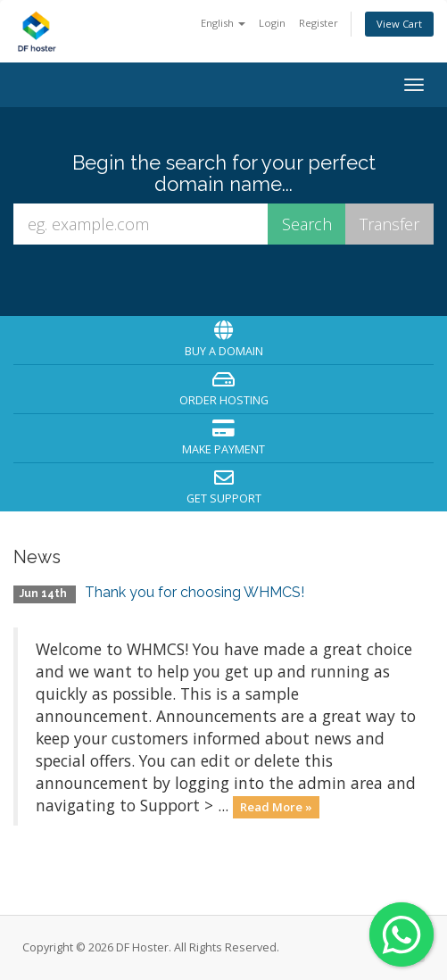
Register (319, 23)
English (223, 23)
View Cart (399, 24)
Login (272, 23)
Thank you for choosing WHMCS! (195, 592)
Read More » (276, 807)
